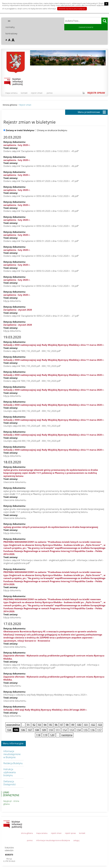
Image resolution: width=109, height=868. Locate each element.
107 (30, 730)
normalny (10, 27)
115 (85, 730)
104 (9, 730)
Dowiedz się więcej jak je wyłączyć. (72, 9)
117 (99, 730)
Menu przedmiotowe (89, 112)
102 (93, 725)
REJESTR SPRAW (96, 93)
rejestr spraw (70, 833)
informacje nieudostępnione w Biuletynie (53, 840)
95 (51, 725)
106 (23, 730)
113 (72, 730)
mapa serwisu (11, 93)
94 (45, 725)
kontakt (24, 93)
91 (28, 725)
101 (86, 725)
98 (67, 725)
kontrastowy (11, 33)
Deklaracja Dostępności (10, 783)
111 (58, 730)
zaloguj (76, 840)
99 (73, 725)
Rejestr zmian (25, 105)
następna (67, 735)
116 (92, 730)
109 (44, 730)
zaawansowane (86, 27)
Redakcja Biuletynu (13, 763)
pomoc (50, 93)
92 (34, 725)
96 (56, 725)
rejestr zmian (37, 93)
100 (79, 725)
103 (100, 725)
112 (65, 730)
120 (52, 735)
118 (38, 735)
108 (37, 730)
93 (39, 725)
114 (78, 730)
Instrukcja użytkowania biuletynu (10, 772)
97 (62, 725)
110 (51, 730)
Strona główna (10, 105)
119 (45, 735)
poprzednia (13, 725)
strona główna (27, 833)
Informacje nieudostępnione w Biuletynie (12, 754)
